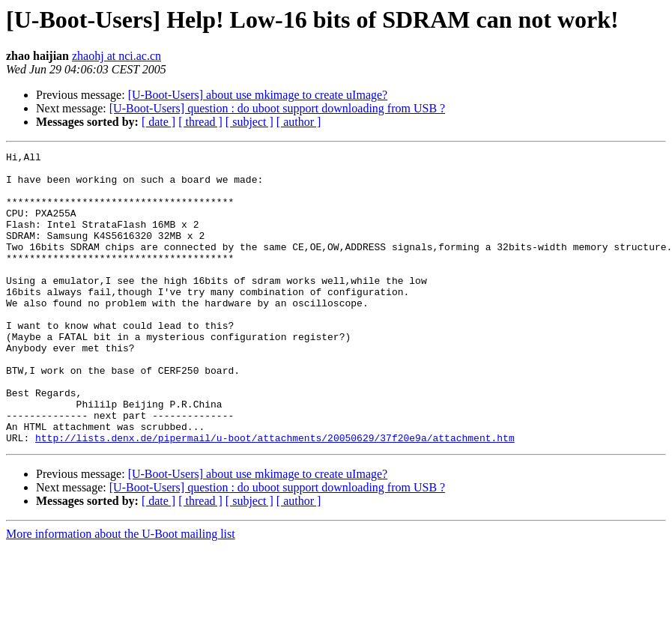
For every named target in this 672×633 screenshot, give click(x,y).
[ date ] (158, 122)
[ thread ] (200, 122)
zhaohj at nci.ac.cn (116, 56)
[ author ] (299, 122)
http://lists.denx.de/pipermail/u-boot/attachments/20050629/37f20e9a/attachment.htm (275, 496)
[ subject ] (249, 122)
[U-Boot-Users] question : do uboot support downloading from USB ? (277, 108)
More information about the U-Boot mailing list (121, 592)
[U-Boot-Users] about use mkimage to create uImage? (258, 95)
